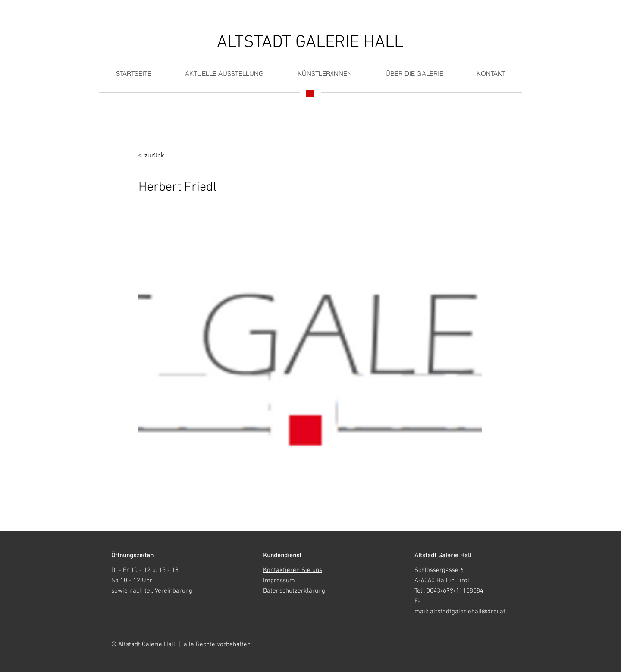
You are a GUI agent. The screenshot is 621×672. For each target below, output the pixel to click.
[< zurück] (166, 155)
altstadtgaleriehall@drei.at (468, 612)
